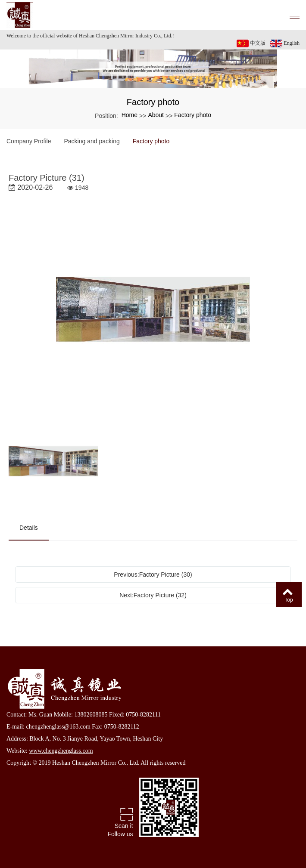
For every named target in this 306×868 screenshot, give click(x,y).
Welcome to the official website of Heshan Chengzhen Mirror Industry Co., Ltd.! (90, 36)
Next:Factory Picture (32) (153, 595)
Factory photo (193, 115)
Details (29, 528)
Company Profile (29, 141)
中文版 (251, 43)
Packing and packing (92, 141)
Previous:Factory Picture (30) (153, 575)
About (156, 115)
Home (130, 115)
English (285, 43)
